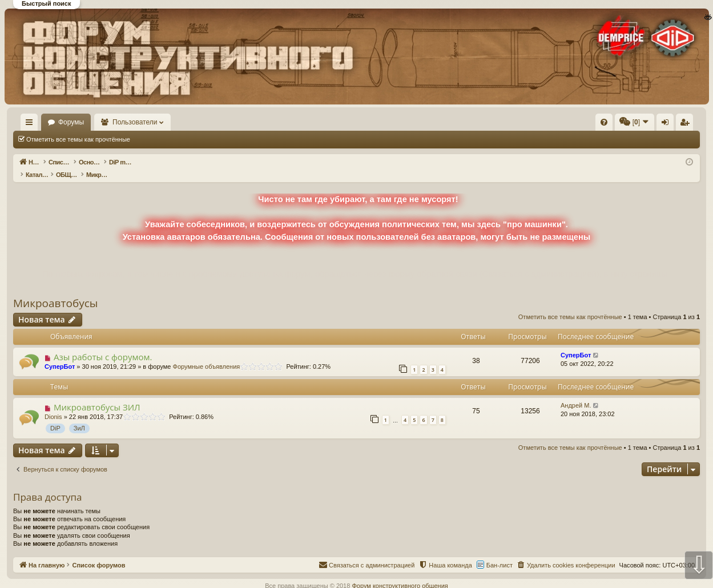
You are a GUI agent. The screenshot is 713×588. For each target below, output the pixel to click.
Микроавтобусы (55, 291)
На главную (46, 122)
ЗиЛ (79, 416)
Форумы (104, 122)
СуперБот (60, 355)
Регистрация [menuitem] (605, 124)
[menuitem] (432, 122)
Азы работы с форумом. (103, 345)
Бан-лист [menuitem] (499, 553)
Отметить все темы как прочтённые (78, 139)
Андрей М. (576, 393)
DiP (55, 416)
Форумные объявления (207, 355)
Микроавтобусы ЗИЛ (97, 395)
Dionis (53, 405)
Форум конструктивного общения (400, 574)
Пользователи (168, 122)
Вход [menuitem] (586, 124)
